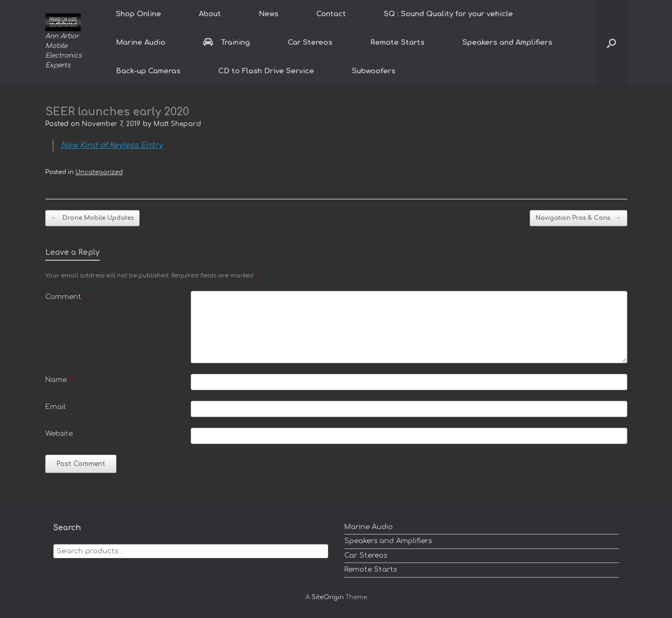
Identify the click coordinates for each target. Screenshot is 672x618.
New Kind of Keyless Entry (112, 145)
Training (227, 43)
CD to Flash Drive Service (266, 71)
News (269, 14)
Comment (66, 297)
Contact (331, 14)
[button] (611, 43)
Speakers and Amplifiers (507, 43)
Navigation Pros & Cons (579, 218)
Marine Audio (141, 43)
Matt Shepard (177, 124)
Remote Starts (397, 43)
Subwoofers (374, 71)
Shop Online (138, 14)
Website (59, 434)
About (210, 14)
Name (58, 380)
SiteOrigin (328, 597)
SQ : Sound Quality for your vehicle (448, 14)
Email (58, 407)
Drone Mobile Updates (92, 218)
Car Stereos (310, 43)
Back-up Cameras (148, 71)
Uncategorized (99, 172)
